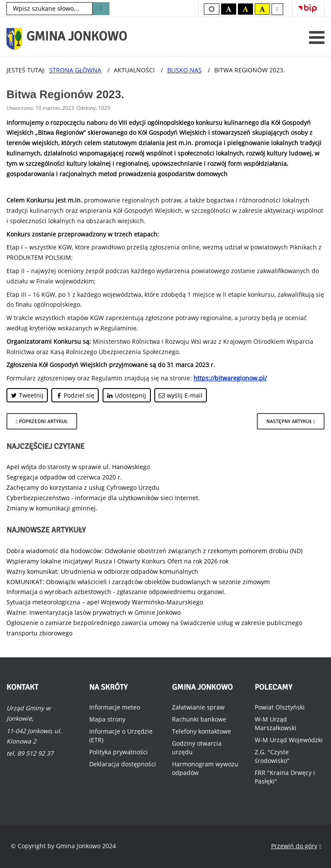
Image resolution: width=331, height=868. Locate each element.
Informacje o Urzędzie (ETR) (121, 736)
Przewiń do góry (296, 846)
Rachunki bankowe (199, 719)
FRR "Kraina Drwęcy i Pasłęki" (285, 777)
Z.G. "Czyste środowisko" (272, 756)
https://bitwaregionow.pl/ (230, 378)
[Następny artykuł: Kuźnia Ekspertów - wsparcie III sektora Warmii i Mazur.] (291, 421)
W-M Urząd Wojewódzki (289, 740)
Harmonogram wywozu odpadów (205, 768)
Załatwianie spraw (198, 707)
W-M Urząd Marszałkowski (276, 723)
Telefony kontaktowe (201, 731)
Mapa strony (107, 719)
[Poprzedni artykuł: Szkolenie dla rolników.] (42, 421)
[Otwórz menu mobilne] (317, 37)
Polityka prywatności (119, 752)
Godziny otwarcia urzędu (197, 748)
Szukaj (101, 9)
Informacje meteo (115, 707)
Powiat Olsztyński (280, 707)
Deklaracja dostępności (123, 764)
